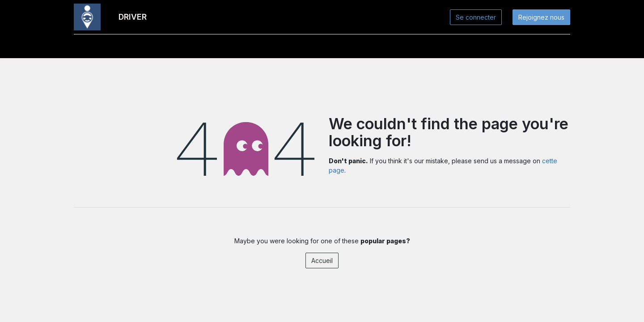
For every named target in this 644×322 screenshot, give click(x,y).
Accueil (322, 261)
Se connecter (476, 17)
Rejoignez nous (541, 17)
